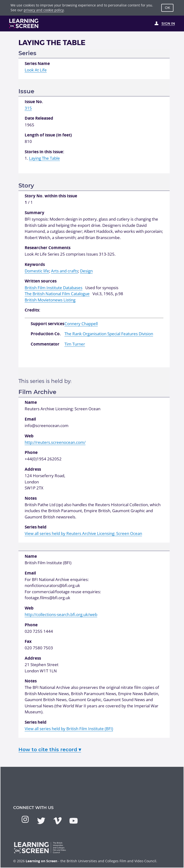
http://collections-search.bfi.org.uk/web (61, 614)
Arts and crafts (65, 271)
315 (28, 108)
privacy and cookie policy (44, 10)
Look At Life (36, 70)
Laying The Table (44, 158)
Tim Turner (75, 344)
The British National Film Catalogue (57, 294)
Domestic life (37, 271)
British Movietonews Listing (50, 300)
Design (86, 271)
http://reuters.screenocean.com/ (55, 442)
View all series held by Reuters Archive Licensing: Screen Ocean (83, 533)
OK (167, 8)
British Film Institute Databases (54, 288)
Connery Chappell (81, 324)
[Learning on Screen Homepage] (24, 23)
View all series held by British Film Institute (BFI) (69, 729)
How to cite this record (50, 749)
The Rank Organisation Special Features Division (109, 334)
